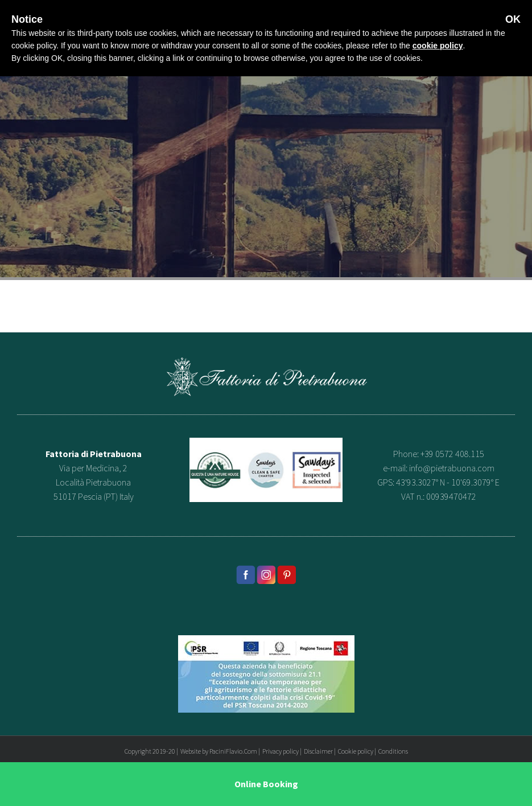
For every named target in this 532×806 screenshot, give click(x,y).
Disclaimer (318, 751)
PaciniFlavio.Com (233, 751)
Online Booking (266, 784)
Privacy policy (281, 751)
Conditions (393, 751)
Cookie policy (356, 751)
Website (191, 751)
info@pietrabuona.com (452, 468)
